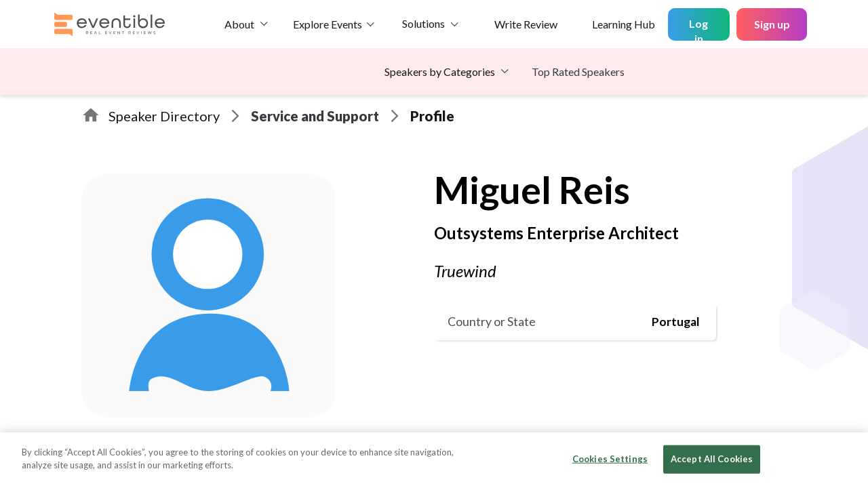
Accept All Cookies (712, 459)
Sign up (772, 24)
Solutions (423, 23)
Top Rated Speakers (578, 72)
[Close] (846, 459)
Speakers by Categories (440, 72)
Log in (698, 29)
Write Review (526, 24)
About (239, 24)
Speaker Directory (164, 116)
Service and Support (315, 116)
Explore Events (328, 24)
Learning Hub (624, 24)
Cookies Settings (610, 459)
